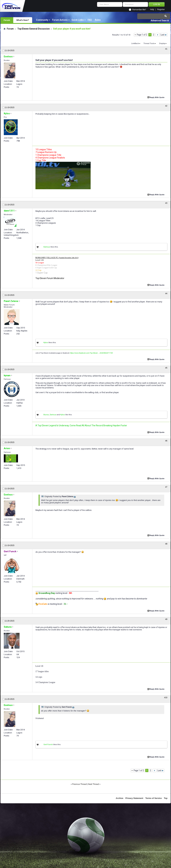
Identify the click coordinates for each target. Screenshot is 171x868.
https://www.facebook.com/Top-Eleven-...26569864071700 (91, 353)
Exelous (47, 247)
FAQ (90, 20)
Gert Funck (48, 745)
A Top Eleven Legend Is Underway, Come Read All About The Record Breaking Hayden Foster (81, 425)
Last (164, 35)
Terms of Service (154, 798)
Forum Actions (60, 20)
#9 (166, 619)
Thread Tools (149, 43)
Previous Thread (79, 784)
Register (161, 10)
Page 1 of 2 (142, 35)
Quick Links (78, 20)
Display (162, 43)
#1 (166, 49)
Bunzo (46, 415)
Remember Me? (139, 10)
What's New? (23, 20)
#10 (166, 698)
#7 (166, 487)
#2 (166, 106)
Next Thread (94, 784)
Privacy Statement (134, 798)
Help (152, 10)
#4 (166, 294)
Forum (7, 20)
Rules (98, 20)
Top (166, 798)
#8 (166, 544)
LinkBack (135, 43)
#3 (166, 203)
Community (42, 20)
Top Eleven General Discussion (33, 29)
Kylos (46, 343)
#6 (166, 441)
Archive (120, 798)
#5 (166, 368)
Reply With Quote (156, 97)
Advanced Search (160, 21)
